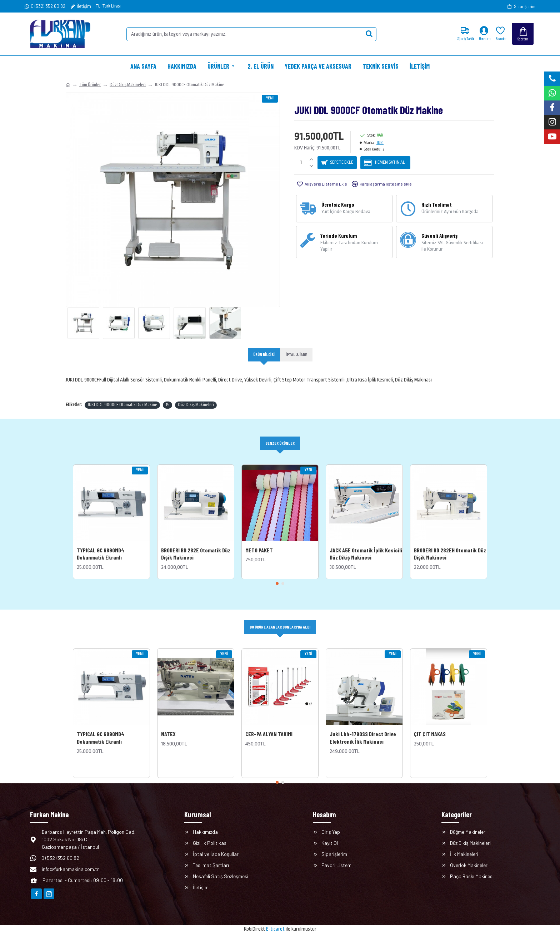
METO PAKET (259, 542)
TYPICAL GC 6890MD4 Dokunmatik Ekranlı (101, 546)
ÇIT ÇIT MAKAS (430, 726)
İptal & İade (297, 355)
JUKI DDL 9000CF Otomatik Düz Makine (122, 396)
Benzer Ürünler (280, 435)
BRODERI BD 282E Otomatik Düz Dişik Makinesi (196, 546)
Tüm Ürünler (90, 85)
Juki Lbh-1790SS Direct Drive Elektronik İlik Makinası (363, 730)
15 (167, 396)
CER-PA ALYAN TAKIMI (269, 726)
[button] (277, 576)
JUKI (380, 143)
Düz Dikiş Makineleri (128, 85)
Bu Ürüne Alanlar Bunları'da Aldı (280, 619)
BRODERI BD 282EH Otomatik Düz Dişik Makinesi (450, 546)
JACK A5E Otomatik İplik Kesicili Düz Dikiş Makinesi (366, 546)
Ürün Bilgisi (263, 355)
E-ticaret (275, 922)
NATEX (168, 726)
